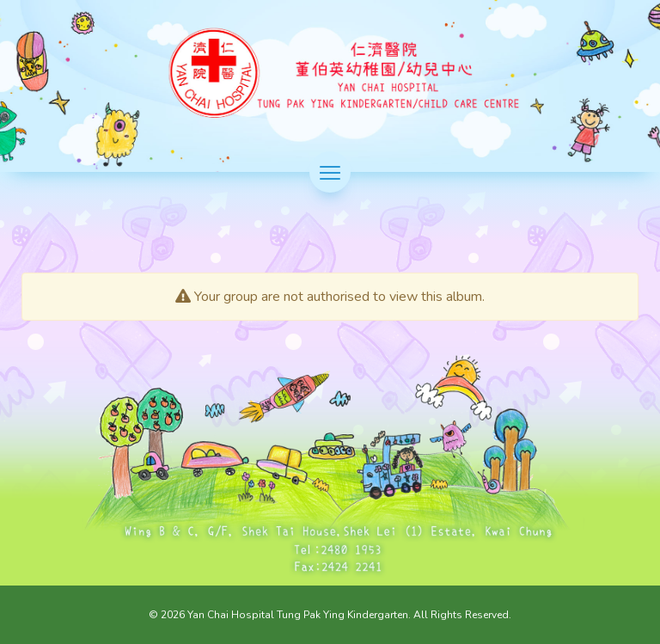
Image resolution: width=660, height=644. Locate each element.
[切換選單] (330, 172)
